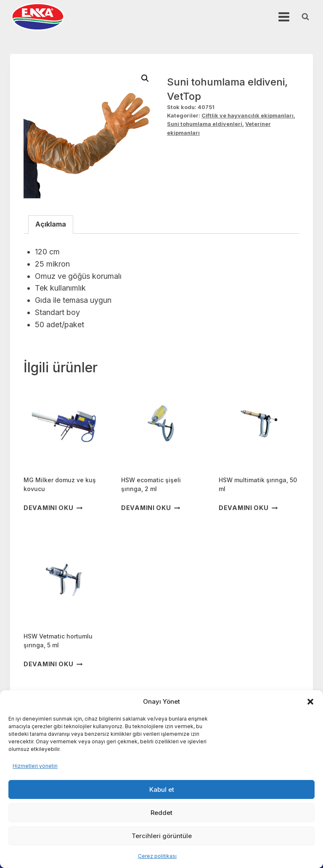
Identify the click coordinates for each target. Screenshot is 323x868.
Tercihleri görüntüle (162, 836)
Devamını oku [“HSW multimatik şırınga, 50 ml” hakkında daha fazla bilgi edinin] (248, 508)
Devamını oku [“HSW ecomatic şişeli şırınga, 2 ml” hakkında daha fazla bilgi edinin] (151, 508)
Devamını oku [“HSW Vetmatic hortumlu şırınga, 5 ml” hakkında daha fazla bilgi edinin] (53, 664)
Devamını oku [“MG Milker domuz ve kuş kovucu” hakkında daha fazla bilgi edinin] (53, 508)
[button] (310, 702)
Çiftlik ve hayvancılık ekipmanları (248, 116)
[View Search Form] (305, 17)
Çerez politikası (157, 856)
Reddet (161, 813)
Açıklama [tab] (51, 224)
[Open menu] (284, 17)
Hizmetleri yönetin (35, 766)
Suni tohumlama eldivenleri (205, 124)
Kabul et (162, 789)
